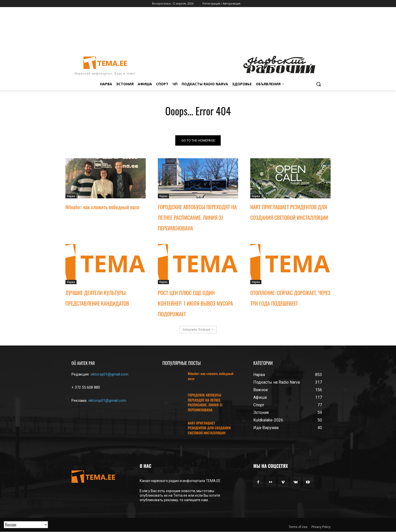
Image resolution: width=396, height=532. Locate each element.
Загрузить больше (198, 329)
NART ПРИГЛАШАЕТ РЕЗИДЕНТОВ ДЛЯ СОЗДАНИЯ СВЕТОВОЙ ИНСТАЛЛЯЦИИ (209, 428)
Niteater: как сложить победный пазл (102, 207)
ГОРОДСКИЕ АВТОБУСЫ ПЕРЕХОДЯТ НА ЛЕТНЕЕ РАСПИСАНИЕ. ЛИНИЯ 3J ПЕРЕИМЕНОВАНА (197, 217)
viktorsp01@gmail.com (109, 374)
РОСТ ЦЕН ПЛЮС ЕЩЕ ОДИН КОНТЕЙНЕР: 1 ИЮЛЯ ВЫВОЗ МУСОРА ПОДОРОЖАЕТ (195, 303)
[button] (318, 84)
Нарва (71, 196)
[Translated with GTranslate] (26, 525)
